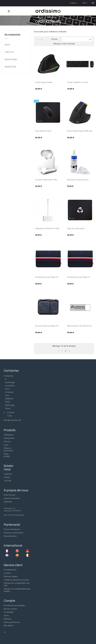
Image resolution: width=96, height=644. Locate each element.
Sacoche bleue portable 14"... (47, 326)
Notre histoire (10, 495)
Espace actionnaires (12, 498)
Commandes (9, 612)
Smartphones (11, 60)
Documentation (10, 570)
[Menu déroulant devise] (85, 3)
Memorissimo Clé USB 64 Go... (80, 326)
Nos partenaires (10, 536)
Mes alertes (9, 626)
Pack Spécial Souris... (43, 131)
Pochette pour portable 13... (79, 277)
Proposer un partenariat (14, 533)
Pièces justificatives (12, 622)
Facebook (8, 474)
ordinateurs (10, 67)
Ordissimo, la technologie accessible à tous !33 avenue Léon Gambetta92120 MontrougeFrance (10, 392)
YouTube (7, 481)
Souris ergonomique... (44, 83)
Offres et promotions (9, 449)
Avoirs (6, 616)
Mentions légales (11, 577)
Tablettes (9, 52)
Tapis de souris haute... (76, 229)
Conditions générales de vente (16, 580)
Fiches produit (7, 455)
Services (7, 442)
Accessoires (12, 35)
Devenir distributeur (12, 529)
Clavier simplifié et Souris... (78, 83)
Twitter (7, 477)
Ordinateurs (9, 435)
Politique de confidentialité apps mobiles (17, 590)
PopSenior (8, 502)
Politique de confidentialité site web (17, 584)
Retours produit (10, 609)
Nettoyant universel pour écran (78, 180)
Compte (9, 601)
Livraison (7, 573)
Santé (7, 45)
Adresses (8, 619)
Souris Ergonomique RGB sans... (80, 131)
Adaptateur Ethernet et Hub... (47, 229)
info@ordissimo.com (13, 420)
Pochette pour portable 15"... (47, 277)
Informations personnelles (14, 606)
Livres (6, 445)
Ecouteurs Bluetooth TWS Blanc (46, 180)
